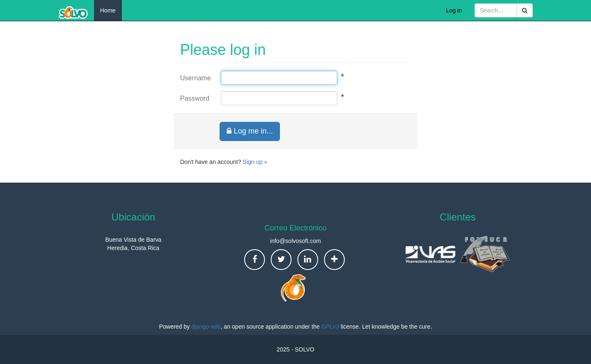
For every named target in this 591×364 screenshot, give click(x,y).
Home (108, 10)
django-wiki (206, 327)
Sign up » (255, 162)
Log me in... (250, 131)
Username (194, 78)
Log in (454, 10)
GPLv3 (330, 327)
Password (194, 98)
